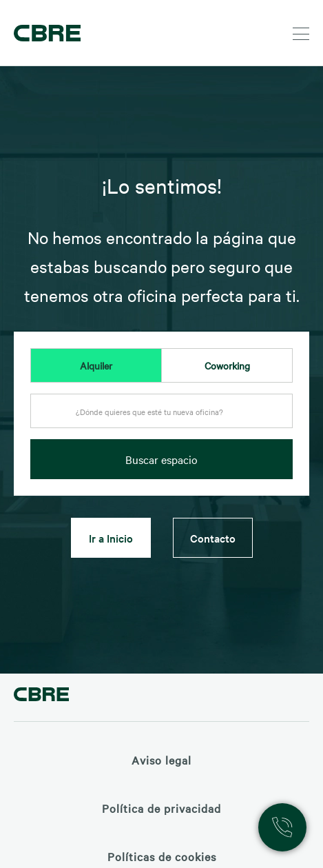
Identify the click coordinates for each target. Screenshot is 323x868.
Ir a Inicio (111, 538)
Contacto (213, 538)
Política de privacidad (161, 808)
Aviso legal (161, 760)
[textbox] (161, 412)
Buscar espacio (161, 459)
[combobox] (161, 415)
